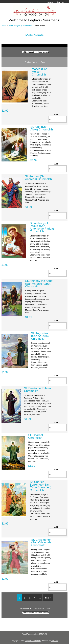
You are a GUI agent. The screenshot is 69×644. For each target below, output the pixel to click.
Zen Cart (55, 641)
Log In (60, 2)
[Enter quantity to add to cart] (57, 119)
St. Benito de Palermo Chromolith (38, 390)
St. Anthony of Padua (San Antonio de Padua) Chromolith (42, 227)
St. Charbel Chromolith (36, 436)
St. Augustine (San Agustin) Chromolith (40, 336)
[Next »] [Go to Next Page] (48, 598)
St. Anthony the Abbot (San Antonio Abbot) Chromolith (39, 283)
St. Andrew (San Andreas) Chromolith (38, 178)
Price (43, 62)
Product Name (31, 62)
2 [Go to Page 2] (25, 598)
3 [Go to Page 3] (30, 598)
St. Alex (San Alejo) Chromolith (42, 128)
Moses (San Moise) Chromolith (40, 72)
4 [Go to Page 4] (35, 598)
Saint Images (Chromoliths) (21, 26)
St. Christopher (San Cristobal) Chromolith (41, 542)
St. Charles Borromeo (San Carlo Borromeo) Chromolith (41, 486)
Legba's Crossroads (33, 641)
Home (50, 2)
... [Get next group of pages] (40, 598)
